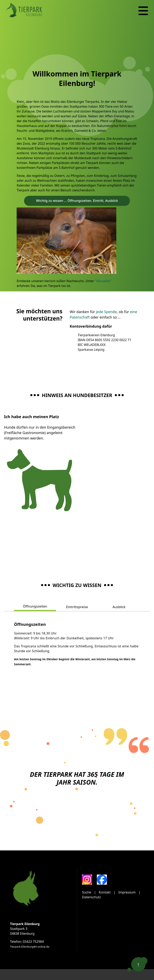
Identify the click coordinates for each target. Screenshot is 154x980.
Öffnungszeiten (35, 606)
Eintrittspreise (77, 607)
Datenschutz (91, 897)
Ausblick (119, 607)
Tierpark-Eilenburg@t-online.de (30, 946)
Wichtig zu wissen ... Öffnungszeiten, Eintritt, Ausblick (77, 201)
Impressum (127, 892)
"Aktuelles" (103, 281)
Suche (87, 892)
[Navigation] (143, 11)
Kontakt (105, 892)
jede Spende (106, 312)
